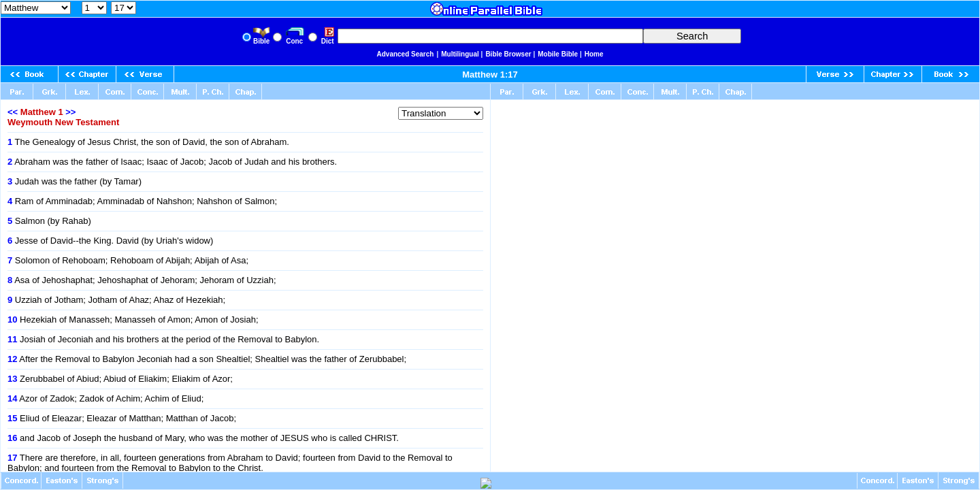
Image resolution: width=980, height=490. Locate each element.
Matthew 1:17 (490, 75)
